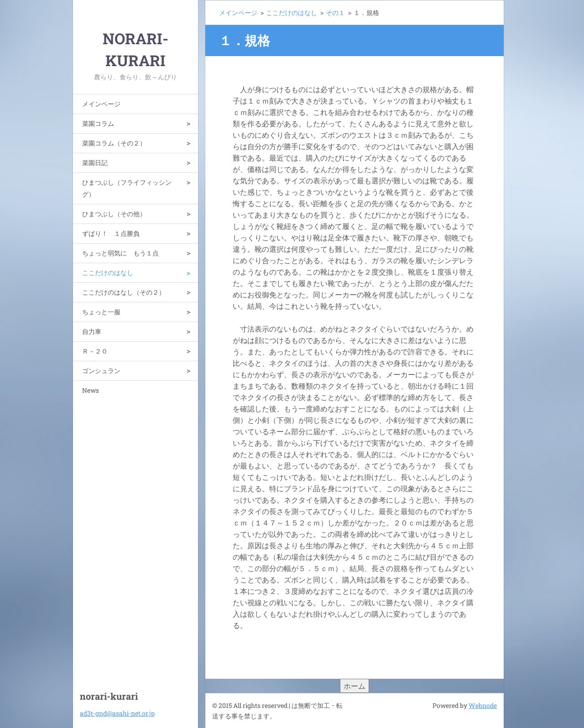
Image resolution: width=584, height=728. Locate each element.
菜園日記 (95, 163)
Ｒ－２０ (95, 351)
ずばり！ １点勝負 (111, 233)
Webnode (483, 705)
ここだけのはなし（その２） (124, 292)
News (91, 390)
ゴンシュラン (101, 371)
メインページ (101, 104)
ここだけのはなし (108, 273)
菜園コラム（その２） (114, 143)
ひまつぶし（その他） (114, 214)
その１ (335, 13)
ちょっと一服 (101, 312)
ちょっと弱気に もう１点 (120, 253)
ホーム (355, 686)
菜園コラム (98, 123)
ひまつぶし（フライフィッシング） (127, 188)
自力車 (92, 331)
